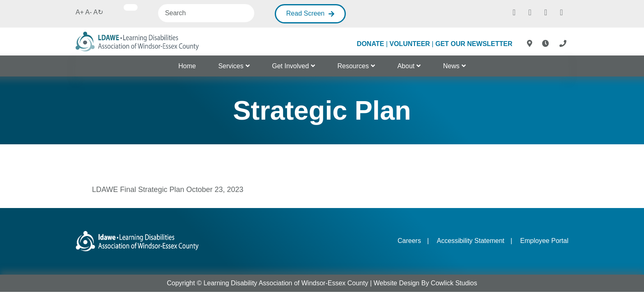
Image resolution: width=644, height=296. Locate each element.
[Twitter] (546, 12)
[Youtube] (561, 12)
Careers (409, 241)
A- (89, 12)
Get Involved (290, 66)
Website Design (397, 283)
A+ (80, 12)
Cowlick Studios (454, 283)
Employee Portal (544, 241)
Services (231, 66)
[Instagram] (530, 12)
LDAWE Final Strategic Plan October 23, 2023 (168, 190)
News (451, 66)
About (406, 66)
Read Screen (305, 13)
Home (187, 66)
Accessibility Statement (470, 241)
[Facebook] (514, 12)
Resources (353, 66)
